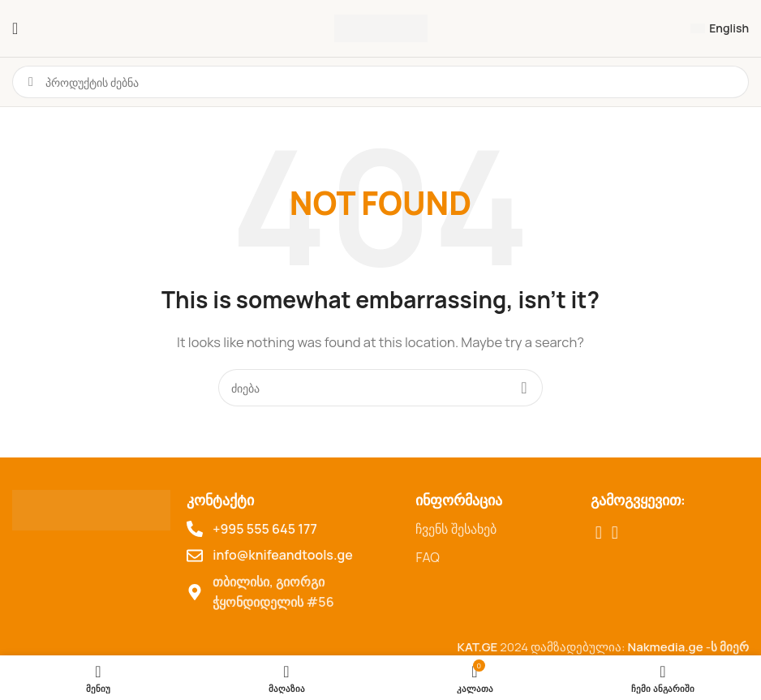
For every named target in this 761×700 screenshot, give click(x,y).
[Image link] (91, 509)
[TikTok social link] (615, 533)
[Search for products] (380, 388)
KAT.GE (477, 647)
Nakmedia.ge (666, 647)
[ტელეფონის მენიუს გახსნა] (15, 28)
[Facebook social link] (599, 533)
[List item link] (494, 530)
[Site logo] (381, 27)
